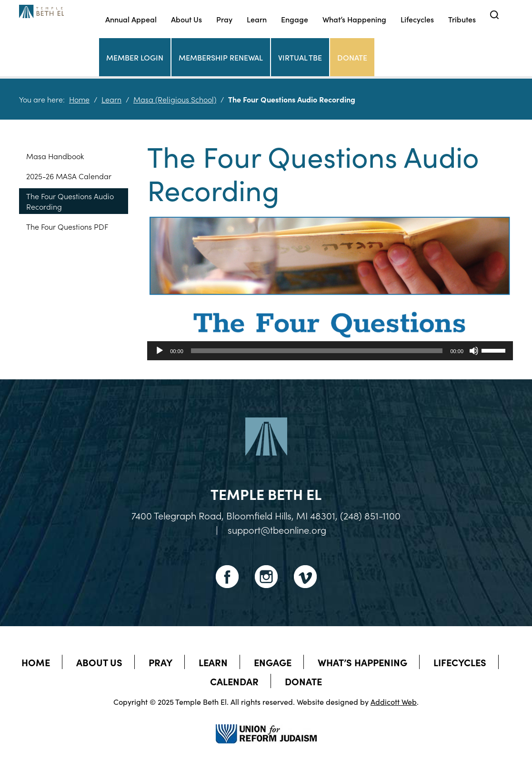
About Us (186, 19)
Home (79, 99)
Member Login (135, 57)
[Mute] (474, 351)
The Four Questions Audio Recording (70, 201)
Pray (224, 19)
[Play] (160, 351)
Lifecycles (417, 19)
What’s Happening (354, 19)
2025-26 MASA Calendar (69, 176)
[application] (330, 351)
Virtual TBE (300, 57)
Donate (352, 57)
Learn (257, 19)
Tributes (462, 19)
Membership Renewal (221, 57)
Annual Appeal (131, 19)
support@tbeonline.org (277, 529)
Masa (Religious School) (175, 99)
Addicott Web (394, 701)
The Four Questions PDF (67, 226)
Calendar (234, 681)
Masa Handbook (55, 156)
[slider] (317, 351)
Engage (295, 19)
